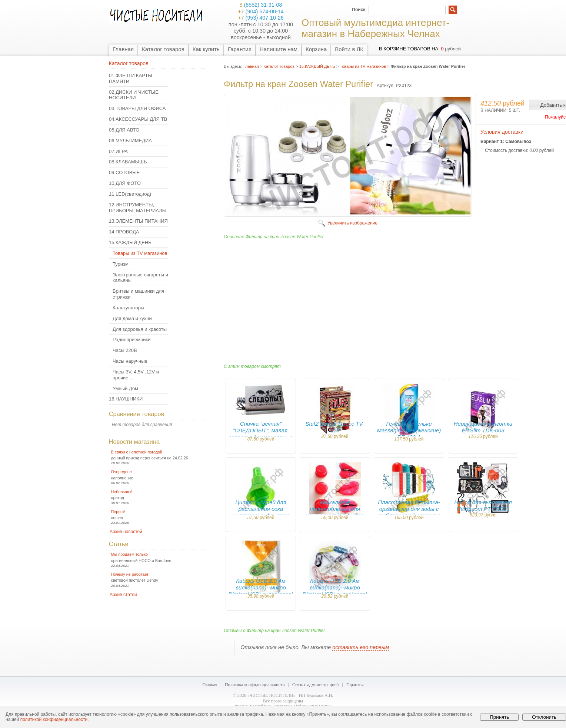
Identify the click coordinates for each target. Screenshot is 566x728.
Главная (123, 49)
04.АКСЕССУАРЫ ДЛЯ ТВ (138, 119)
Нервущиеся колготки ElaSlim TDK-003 (483, 427)
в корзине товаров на (409, 49)
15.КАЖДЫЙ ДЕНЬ (130, 242)
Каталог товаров (163, 49)
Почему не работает (130, 574)
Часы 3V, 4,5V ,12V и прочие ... (136, 375)
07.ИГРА (118, 151)
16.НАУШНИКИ (126, 399)
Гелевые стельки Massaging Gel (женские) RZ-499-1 (409, 430)
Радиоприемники (132, 340)
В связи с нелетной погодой (137, 452)
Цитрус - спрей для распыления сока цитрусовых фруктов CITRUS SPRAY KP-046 (261, 512)
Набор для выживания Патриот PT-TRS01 (483, 506)
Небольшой (122, 492)
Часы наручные (130, 361)
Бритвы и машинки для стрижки (138, 294)
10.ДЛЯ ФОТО (125, 183)
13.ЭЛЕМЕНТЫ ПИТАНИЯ (138, 221)
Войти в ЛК (349, 49)
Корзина (316, 49)
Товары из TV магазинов (140, 253)
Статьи (119, 544)
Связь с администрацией (316, 685)
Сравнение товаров (136, 414)
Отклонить (544, 717)
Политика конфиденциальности (255, 685)
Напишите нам (279, 49)
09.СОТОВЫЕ (124, 172)
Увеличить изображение (352, 223)
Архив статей (123, 595)
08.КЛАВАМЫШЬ (128, 162)
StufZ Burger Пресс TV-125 (335, 427)
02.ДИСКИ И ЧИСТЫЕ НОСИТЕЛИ (134, 95)
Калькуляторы (128, 308)
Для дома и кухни (132, 318)
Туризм (121, 264)
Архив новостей (126, 532)
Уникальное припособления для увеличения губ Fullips (335, 509)
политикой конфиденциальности (54, 719)
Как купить (206, 49)
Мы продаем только (129, 554)
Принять (499, 717)
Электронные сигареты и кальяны (140, 278)
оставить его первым (361, 647)
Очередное (121, 472)
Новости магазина (134, 442)
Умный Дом (125, 388)
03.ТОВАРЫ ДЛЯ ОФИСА (137, 108)
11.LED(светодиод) (130, 194)
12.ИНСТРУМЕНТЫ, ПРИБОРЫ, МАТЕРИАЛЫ (138, 208)
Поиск (359, 10)
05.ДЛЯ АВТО (124, 130)
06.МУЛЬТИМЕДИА (130, 141)
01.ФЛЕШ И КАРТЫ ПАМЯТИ (131, 78)
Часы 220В (125, 350)
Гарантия (240, 49)
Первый (118, 512)
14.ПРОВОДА (124, 232)
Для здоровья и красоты (140, 329)
